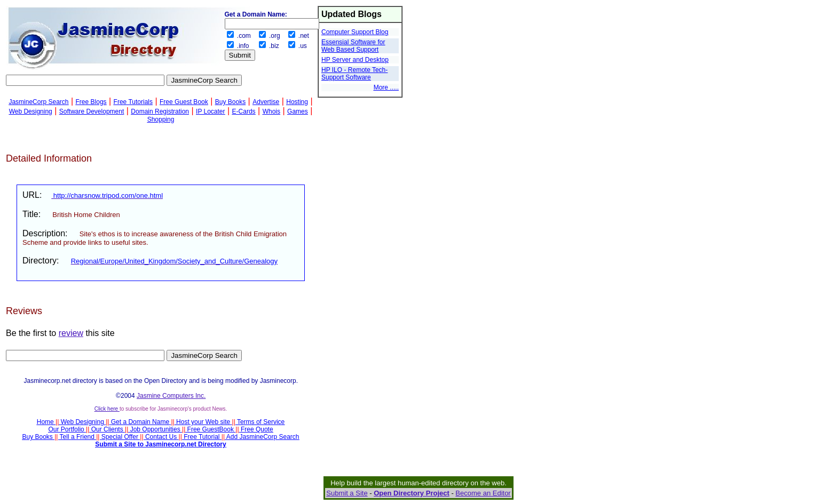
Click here (107, 409)
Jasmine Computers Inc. (171, 396)
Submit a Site (347, 493)
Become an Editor (483, 493)
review (71, 333)
